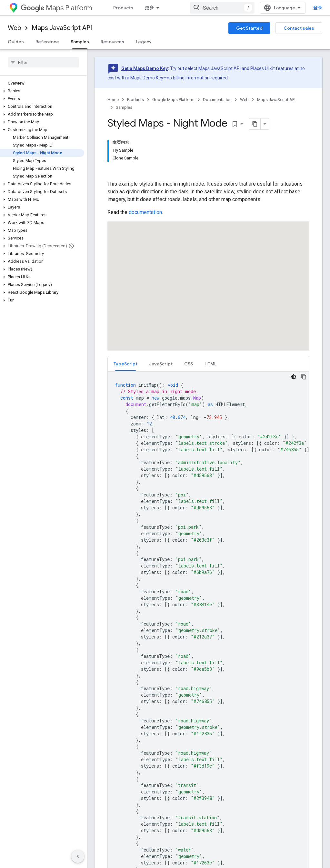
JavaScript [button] (161, 364)
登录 (318, 8)
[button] (42, 91)
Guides (16, 42)
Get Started (249, 28)
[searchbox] (43, 62)
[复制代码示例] (304, 377)
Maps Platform (56, 8)
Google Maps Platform (173, 100)
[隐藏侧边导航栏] (78, 856)
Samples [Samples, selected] (80, 42)
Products (123, 8)
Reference (47, 42)
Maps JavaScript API (62, 28)
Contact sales (299, 28)
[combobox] (222, 8)
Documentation (217, 100)
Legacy (144, 42)
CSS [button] (189, 364)
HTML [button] (210, 364)
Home (113, 100)
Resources (112, 42)
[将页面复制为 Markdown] (246, 124)
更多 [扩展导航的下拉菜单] (149, 8)
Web (15, 28)
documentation (145, 212)
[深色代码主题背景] (294, 377)
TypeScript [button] (125, 364)
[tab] (125, 364)
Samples (124, 107)
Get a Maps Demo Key (145, 68)
